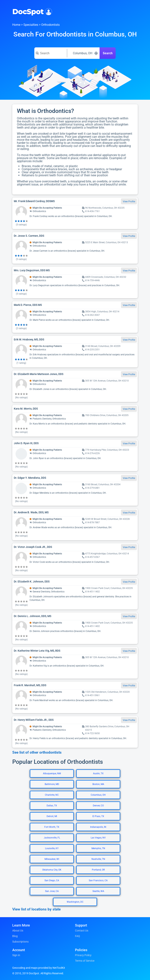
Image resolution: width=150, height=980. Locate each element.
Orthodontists (50, 25)
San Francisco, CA (98, 880)
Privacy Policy (83, 955)
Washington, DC (75, 902)
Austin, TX (98, 773)
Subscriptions (20, 942)
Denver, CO (98, 806)
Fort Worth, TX (52, 827)
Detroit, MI (52, 816)
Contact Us (82, 931)
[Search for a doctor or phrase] (51, 53)
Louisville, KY (52, 848)
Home (16, 25)
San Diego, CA (52, 880)
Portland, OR (98, 870)
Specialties (31, 25)
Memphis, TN (98, 848)
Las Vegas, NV (98, 838)
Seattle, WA (98, 891)
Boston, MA (98, 784)
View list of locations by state (36, 909)
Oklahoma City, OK (52, 870)
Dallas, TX (52, 806)
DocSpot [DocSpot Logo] (31, 11)
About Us (18, 931)
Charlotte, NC (52, 795)
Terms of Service (85, 961)
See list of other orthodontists (37, 752)
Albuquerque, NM (52, 773)
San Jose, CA (52, 891)
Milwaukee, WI (52, 859)
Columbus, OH (98, 795)
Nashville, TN (98, 859)
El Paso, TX (98, 816)
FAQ (77, 936)
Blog (15, 936)
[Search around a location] (83, 53)
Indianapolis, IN (98, 827)
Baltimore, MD (52, 784)
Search (108, 53)
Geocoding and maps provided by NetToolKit (39, 968)
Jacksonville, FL (52, 838)
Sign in (16, 955)
